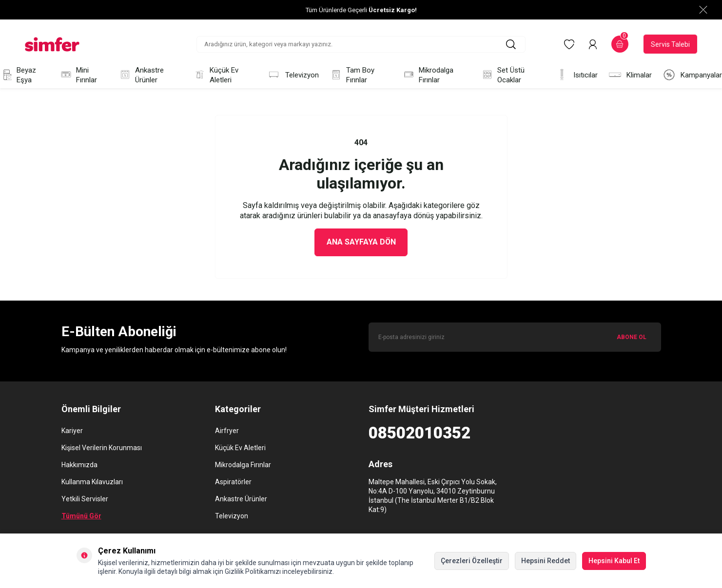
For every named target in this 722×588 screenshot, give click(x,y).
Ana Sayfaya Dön (361, 242)
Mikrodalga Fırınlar (428, 75)
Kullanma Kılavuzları (92, 482)
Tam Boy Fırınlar (352, 75)
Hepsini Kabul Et (614, 561)
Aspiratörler (233, 482)
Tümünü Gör (81, 516)
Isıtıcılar (576, 75)
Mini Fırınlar (78, 75)
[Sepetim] (620, 44)
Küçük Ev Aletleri (216, 75)
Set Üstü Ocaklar (503, 75)
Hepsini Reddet (546, 561)
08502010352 (420, 433)
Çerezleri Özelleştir (472, 561)
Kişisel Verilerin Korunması (102, 448)
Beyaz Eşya (18, 75)
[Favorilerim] (569, 44)
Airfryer (227, 431)
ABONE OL (632, 337)
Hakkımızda (79, 465)
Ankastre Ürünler (141, 75)
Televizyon (293, 75)
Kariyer (72, 431)
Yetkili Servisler (85, 499)
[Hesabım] (593, 44)
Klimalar (630, 75)
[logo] (52, 44)
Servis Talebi (670, 44)
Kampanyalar (692, 75)
